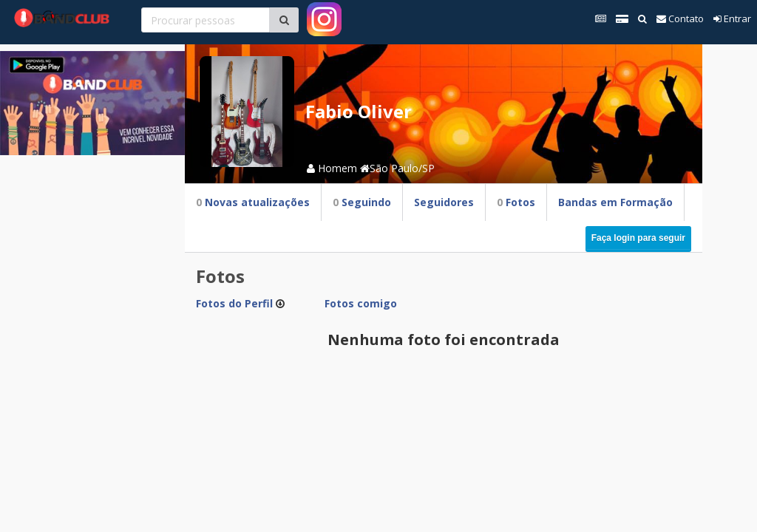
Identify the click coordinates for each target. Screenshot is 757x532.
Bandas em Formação (615, 202)
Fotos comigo (361, 303)
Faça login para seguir (638, 238)
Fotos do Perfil (234, 303)
